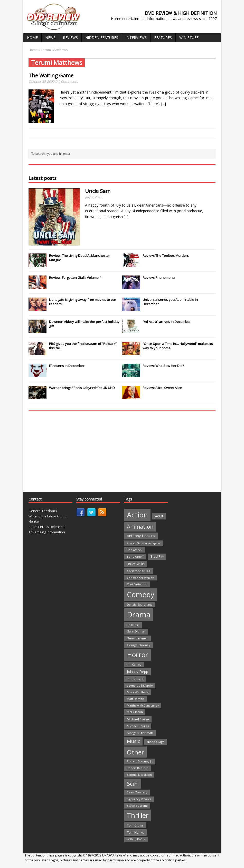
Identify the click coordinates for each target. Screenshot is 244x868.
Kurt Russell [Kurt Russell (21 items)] (135, 679)
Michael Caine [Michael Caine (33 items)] (138, 719)
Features (163, 38)
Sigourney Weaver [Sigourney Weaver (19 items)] (139, 799)
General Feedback (43, 511)
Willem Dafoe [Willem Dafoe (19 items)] (136, 839)
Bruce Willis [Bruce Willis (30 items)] (136, 564)
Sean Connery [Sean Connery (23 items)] (137, 792)
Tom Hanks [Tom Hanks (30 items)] (135, 832)
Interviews (136, 38)
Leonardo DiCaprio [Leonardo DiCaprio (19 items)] (140, 686)
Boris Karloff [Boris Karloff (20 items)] (135, 556)
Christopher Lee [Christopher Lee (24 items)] (139, 571)
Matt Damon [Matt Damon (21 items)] (135, 699)
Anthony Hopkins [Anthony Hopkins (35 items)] (141, 536)
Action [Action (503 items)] (137, 515)
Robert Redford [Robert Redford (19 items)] (138, 768)
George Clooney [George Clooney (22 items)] (139, 645)
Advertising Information (47, 532)
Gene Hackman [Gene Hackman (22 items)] (138, 638)
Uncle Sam (98, 191)
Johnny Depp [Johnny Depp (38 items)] (138, 672)
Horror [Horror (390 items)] (138, 655)
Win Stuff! (189, 38)
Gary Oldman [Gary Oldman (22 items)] (136, 631)
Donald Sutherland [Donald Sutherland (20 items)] (140, 604)
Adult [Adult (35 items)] (159, 516)
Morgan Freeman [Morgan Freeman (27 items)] (140, 733)
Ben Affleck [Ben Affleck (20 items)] (135, 550)
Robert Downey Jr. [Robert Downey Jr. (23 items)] (140, 761)
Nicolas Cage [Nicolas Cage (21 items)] (156, 742)
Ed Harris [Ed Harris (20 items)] (133, 625)
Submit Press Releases (46, 527)
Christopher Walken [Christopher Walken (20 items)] (140, 578)
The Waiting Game (51, 75)
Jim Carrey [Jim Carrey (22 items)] (134, 664)
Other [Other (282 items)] (135, 752)
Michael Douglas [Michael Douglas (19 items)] (138, 726)
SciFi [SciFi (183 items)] (133, 784)
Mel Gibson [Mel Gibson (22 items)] (135, 712)
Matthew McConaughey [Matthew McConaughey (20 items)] (143, 705)
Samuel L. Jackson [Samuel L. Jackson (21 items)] (139, 775)
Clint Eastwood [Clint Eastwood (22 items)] (137, 584)
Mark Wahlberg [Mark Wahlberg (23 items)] (138, 692)
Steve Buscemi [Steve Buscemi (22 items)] (137, 806)
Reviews (70, 38)
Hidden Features (102, 38)
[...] (164, 104)
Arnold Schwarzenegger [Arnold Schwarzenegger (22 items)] (144, 543)
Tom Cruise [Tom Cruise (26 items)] (135, 825)
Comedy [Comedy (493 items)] (141, 594)
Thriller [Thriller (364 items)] (138, 815)
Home (32, 38)
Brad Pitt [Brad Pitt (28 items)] (157, 556)
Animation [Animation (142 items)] (140, 527)
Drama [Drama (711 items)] (139, 615)
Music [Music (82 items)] (133, 741)
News (50, 38)
